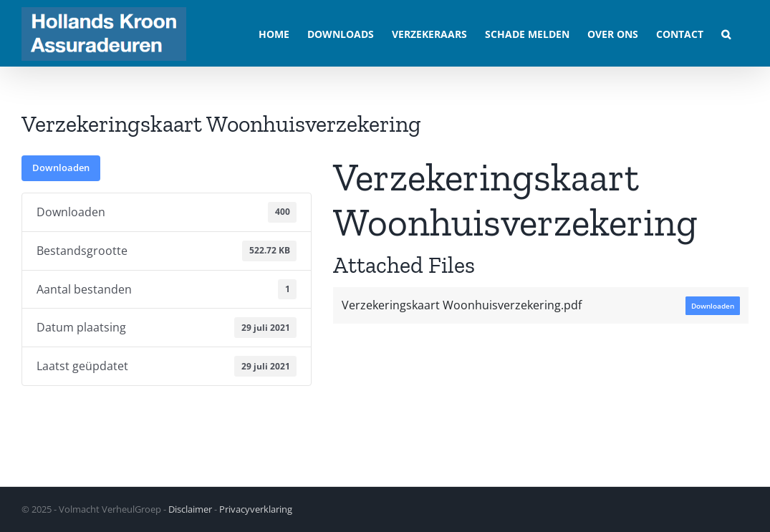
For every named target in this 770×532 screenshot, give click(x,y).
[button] (726, 33)
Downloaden (61, 168)
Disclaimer (190, 509)
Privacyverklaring (256, 509)
